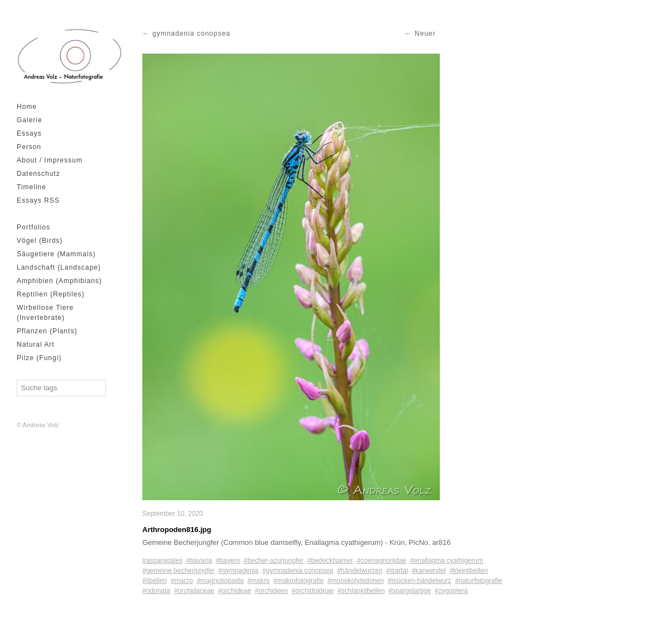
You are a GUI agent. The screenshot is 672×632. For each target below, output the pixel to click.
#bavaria (199, 561)
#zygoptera (451, 591)
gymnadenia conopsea (191, 33)
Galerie (30, 120)
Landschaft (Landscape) (59, 267)
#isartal (397, 571)
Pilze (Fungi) (39, 358)
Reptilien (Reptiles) (51, 294)
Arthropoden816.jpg (177, 530)
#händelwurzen (360, 571)
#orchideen (272, 591)
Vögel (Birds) (40, 241)
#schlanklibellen (361, 591)
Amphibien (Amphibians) (59, 281)
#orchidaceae (194, 591)
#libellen (155, 581)
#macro (182, 581)
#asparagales (162, 561)
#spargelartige (410, 591)
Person (29, 147)
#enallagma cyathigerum (447, 561)
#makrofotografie (299, 581)
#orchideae (234, 591)
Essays (29, 133)
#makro (258, 581)
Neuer (425, 33)
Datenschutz (39, 174)
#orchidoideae (313, 591)
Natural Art (36, 344)
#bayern (227, 561)
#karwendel (428, 571)
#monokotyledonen (356, 581)
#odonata (156, 591)
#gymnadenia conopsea (298, 571)
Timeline (32, 187)
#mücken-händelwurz (420, 581)
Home (27, 107)
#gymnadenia (238, 571)
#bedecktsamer (330, 561)
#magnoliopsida (220, 581)
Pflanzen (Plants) (47, 331)
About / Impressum (50, 160)
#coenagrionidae (381, 561)
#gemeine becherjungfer (178, 571)
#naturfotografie (478, 581)
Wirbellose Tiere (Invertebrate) (45, 313)
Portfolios (33, 227)
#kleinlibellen (469, 571)
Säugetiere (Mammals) (56, 254)
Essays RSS (38, 200)
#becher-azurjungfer (273, 561)
